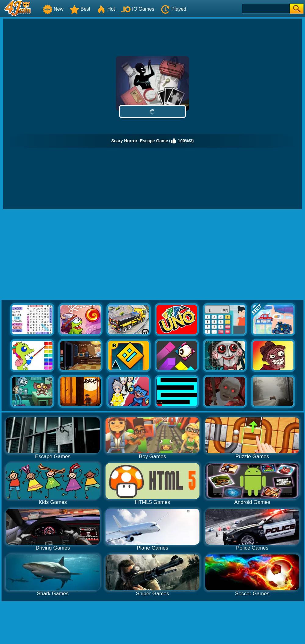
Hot (106, 9)
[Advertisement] (153, 255)
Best (80, 9)
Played (173, 9)
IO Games (138, 9)
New (53, 9)
